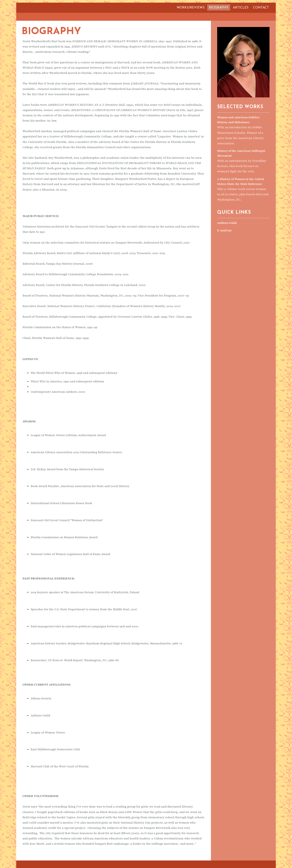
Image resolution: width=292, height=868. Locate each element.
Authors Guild (227, 222)
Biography (219, 8)
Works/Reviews (191, 8)
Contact (261, 8)
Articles (241, 8)
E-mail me (224, 230)
